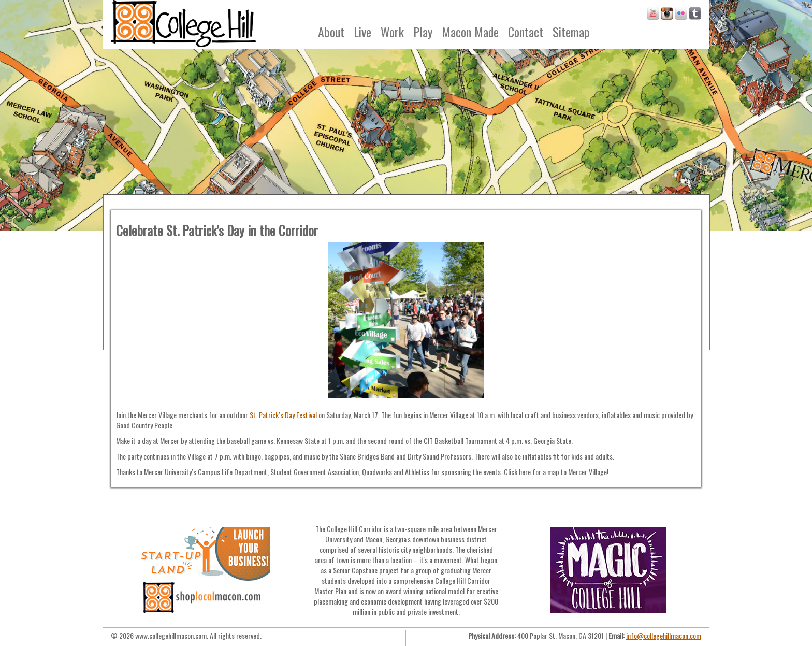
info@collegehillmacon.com (664, 635)
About (331, 32)
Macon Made (470, 32)
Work (392, 32)
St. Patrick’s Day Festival (283, 415)
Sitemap (571, 32)
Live (363, 32)
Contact (526, 32)
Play (423, 32)
